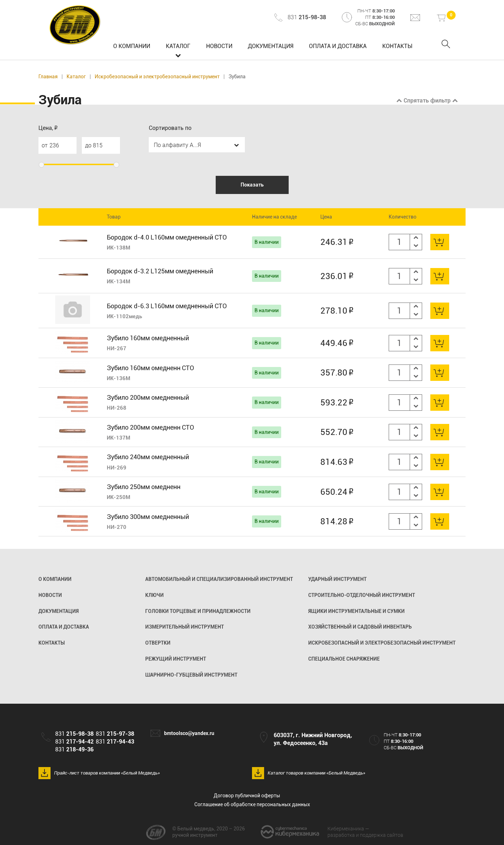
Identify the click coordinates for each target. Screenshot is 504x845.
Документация (271, 46)
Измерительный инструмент (185, 627)
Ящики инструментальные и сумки (356, 611)
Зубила (237, 77)
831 (307, 17)
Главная (48, 77)
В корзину (440, 242)
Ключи (154, 595)
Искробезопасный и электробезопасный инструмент (157, 77)
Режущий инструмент (176, 659)
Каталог (178, 46)
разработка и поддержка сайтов (365, 832)
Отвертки (158, 643)
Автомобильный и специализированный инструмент (219, 579)
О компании (132, 46)
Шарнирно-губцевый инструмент (191, 675)
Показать (252, 185)
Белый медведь (75, 25)
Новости (219, 46)
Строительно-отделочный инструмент (362, 595)
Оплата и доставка (338, 46)
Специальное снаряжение (344, 659)
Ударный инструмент (337, 579)
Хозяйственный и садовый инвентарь (360, 627)
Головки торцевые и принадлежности (198, 611)
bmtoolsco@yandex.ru (189, 733)
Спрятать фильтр (427, 101)
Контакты (397, 46)
